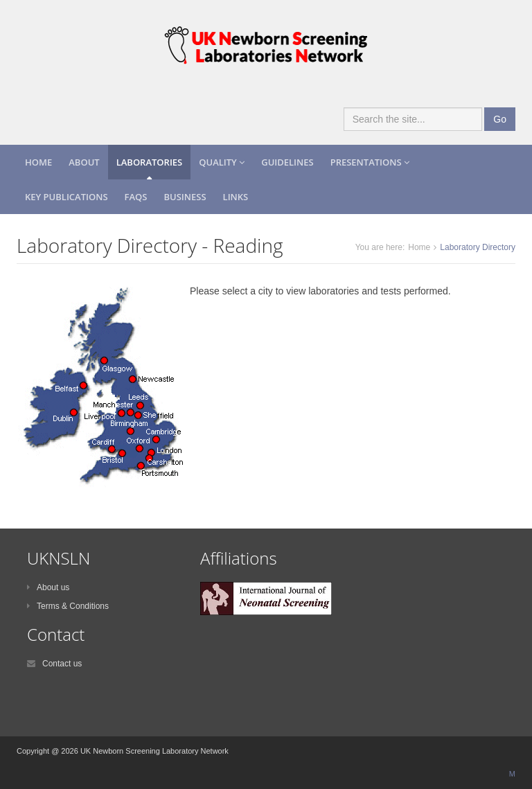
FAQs (136, 197)
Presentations (370, 162)
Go (500, 119)
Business (185, 197)
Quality (222, 162)
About (84, 162)
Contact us (54, 664)
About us (48, 587)
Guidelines (287, 162)
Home (38, 162)
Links (236, 197)
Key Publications (66, 197)
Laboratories (150, 162)
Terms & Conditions (68, 606)
